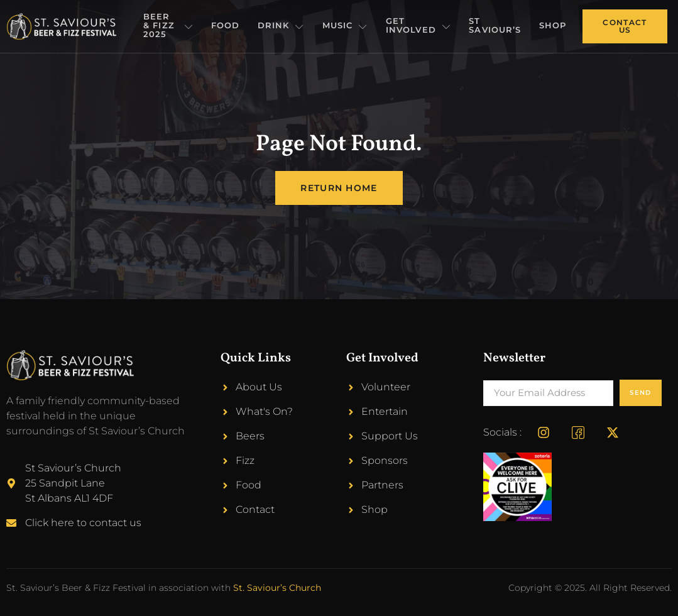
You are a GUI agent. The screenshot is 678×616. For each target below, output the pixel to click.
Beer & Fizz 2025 (177, 26)
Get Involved (425, 26)
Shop (554, 26)
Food (240, 26)
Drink (294, 26)
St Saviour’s (499, 26)
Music (355, 26)
